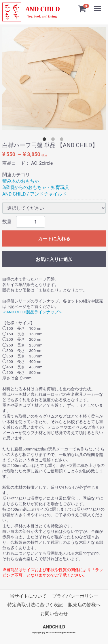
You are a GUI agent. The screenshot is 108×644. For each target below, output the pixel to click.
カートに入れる (54, 239)
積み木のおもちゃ (21, 181)
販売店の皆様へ (84, 605)
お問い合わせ (54, 614)
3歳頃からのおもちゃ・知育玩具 (36, 187)
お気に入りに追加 (54, 259)
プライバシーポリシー (75, 596)
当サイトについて (28, 596)
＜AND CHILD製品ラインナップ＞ (32, 312)
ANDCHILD (54, 627)
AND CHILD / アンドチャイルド (35, 194)
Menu (98, 6)
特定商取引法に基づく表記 (35, 605)
